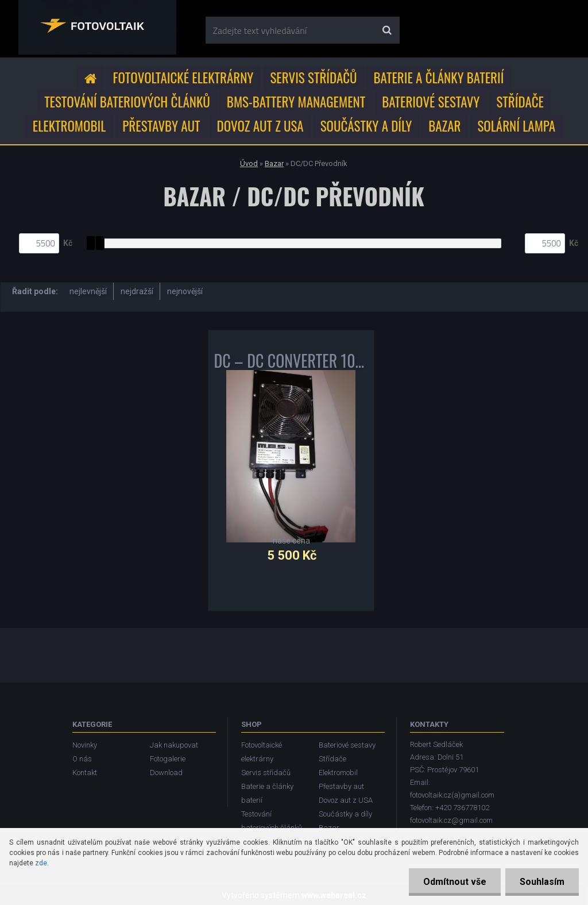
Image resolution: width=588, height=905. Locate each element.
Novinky (85, 745)
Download (166, 773)
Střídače (520, 102)
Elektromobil (69, 126)
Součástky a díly (366, 126)
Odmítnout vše (455, 882)
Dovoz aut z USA (260, 126)
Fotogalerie (168, 759)
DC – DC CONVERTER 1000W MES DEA (291, 363)
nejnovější (185, 291)
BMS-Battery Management (296, 102)
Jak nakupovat (174, 745)
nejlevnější (88, 291)
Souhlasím (542, 882)
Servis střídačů (313, 78)
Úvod (249, 163)
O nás (82, 759)
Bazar (444, 126)
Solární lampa (516, 126)
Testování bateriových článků (127, 102)
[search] (387, 30)
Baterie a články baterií (439, 78)
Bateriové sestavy (431, 102)
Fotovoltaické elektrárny (183, 78)
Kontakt (85, 773)
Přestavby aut (161, 126)
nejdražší (137, 291)
